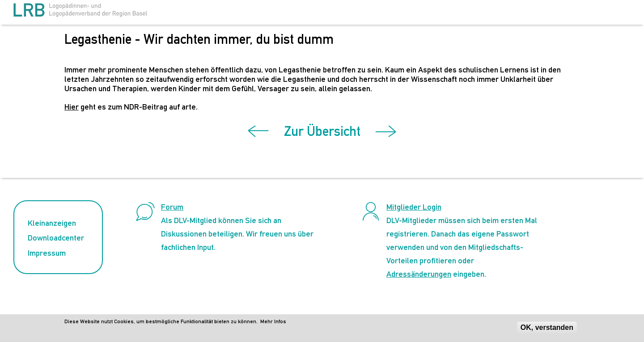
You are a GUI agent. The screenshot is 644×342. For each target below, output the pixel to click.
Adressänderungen (419, 274)
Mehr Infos (273, 323)
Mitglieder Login (414, 207)
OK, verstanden (547, 329)
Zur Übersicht (322, 131)
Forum (172, 207)
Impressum (47, 253)
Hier (72, 107)
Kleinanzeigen (52, 223)
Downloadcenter (56, 238)
